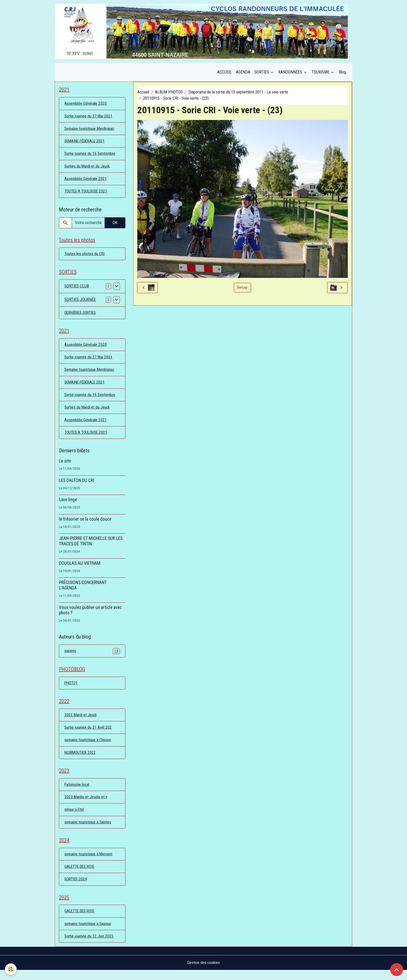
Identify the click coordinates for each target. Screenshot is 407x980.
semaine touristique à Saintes (88, 830)
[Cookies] (11, 969)
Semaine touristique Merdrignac (90, 130)
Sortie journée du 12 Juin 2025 (89, 946)
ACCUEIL (225, 73)
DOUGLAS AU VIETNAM (80, 569)
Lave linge (68, 505)
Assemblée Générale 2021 (86, 181)
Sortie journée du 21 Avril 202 (89, 734)
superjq (92, 657)
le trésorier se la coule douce (85, 525)
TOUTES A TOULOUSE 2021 (87, 194)
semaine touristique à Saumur (88, 933)
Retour (242, 288)
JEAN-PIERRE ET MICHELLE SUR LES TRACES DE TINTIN (91, 546)
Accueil (143, 93)
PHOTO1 (72, 689)
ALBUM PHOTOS (169, 93)
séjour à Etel (74, 818)
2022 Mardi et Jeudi (81, 721)
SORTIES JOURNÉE (80, 303)
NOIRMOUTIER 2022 (81, 760)
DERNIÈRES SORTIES (82, 316)
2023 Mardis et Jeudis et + (86, 805)
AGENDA (243, 73)
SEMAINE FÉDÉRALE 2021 (86, 143)
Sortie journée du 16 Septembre (91, 156)
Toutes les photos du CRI (85, 257)
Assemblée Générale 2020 (86, 105)
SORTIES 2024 (76, 888)
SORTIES (262, 73)
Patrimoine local (77, 792)
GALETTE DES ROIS (81, 875)
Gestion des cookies (204, 973)
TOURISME (321, 73)
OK (115, 225)
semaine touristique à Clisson (88, 747)
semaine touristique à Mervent (89, 863)
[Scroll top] (397, 970)
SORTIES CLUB (77, 290)
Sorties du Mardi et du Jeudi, (88, 168)
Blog (342, 73)
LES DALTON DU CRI (77, 486)
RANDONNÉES (291, 73)
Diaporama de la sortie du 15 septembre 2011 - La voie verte (238, 93)
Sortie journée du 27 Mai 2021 (89, 118)
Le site (65, 466)
